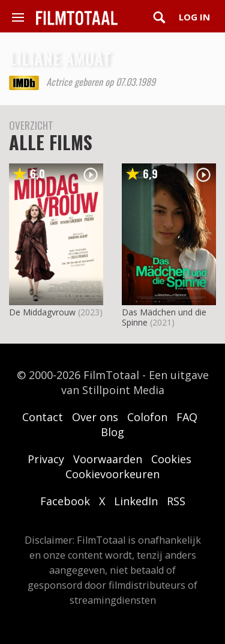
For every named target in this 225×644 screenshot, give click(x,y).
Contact (43, 417)
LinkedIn (136, 501)
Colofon (147, 417)
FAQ (187, 417)
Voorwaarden (108, 459)
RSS (176, 501)
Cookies (171, 459)
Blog (112, 432)
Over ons (95, 417)
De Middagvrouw (42, 312)
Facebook (65, 501)
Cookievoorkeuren (112, 474)
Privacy (46, 459)
